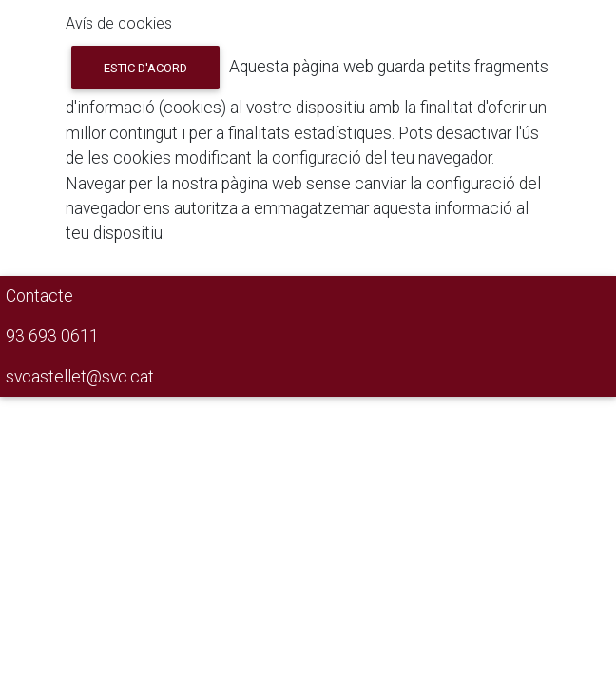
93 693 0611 (52, 336)
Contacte (39, 296)
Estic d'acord (145, 68)
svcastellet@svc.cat (80, 377)
